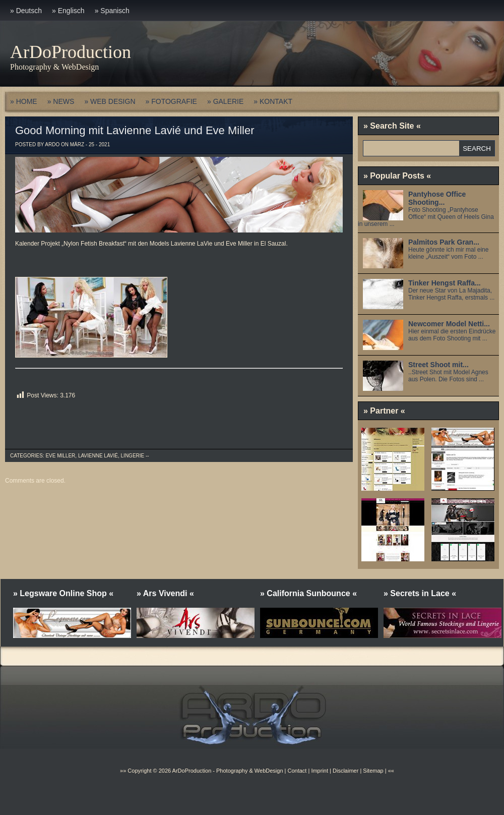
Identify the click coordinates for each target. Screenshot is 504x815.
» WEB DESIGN (110, 101)
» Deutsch (26, 11)
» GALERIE (225, 101)
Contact (297, 771)
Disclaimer (345, 771)
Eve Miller (60, 456)
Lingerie (133, 456)
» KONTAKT (273, 101)
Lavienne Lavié (98, 456)
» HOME (24, 101)
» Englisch (68, 11)
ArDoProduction (71, 52)
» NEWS (61, 101)
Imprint (320, 771)
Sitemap (372, 771)
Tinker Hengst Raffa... (445, 283)
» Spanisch (112, 11)
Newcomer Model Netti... (449, 324)
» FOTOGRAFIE (171, 101)
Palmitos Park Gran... (444, 242)
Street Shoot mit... (438, 365)
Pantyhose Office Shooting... (437, 198)
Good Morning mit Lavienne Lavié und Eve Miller (135, 130)
